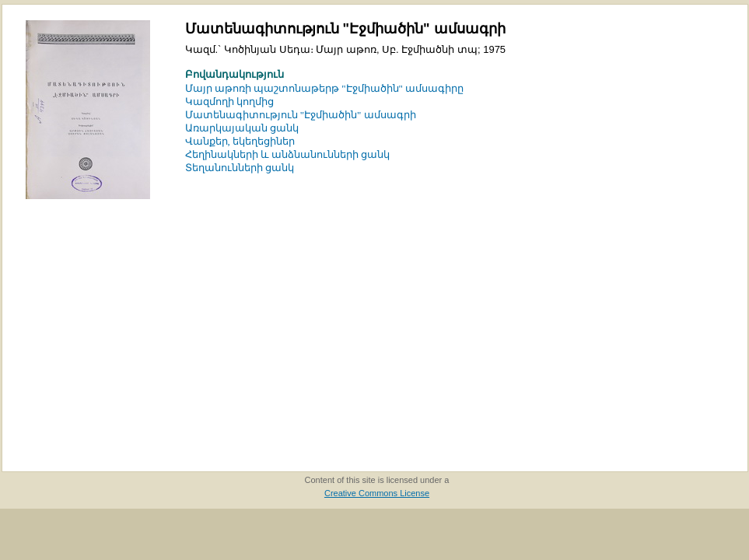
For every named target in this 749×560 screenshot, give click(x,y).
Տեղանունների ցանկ (240, 168)
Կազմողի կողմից (229, 101)
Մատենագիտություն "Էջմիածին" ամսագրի (301, 115)
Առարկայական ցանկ (242, 128)
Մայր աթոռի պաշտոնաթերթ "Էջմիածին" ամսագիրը (325, 88)
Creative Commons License (377, 493)
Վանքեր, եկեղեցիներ (240, 141)
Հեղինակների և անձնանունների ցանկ (288, 154)
